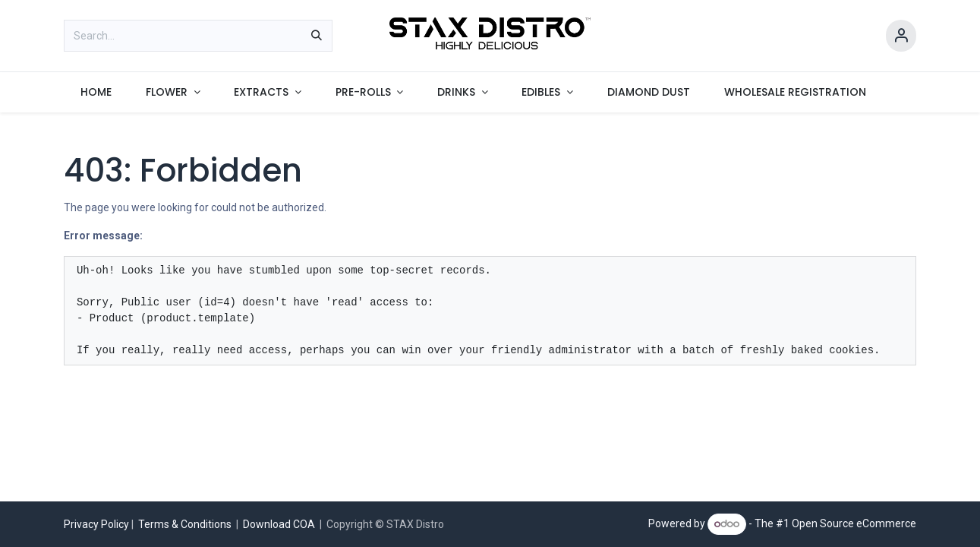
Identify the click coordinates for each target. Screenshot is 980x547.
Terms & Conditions (185, 524)
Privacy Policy (96, 524)
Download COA (280, 524)
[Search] (317, 36)
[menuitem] (96, 92)
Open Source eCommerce (854, 523)
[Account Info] (901, 36)
